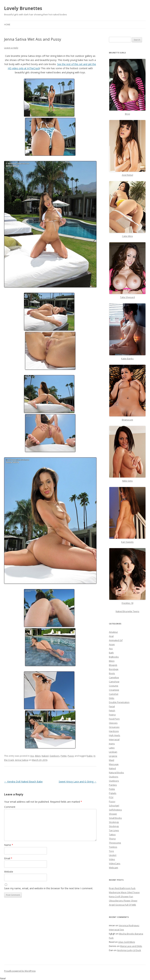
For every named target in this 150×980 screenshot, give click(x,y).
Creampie (114, 690)
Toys (111, 851)
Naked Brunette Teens (127, 611)
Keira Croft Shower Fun (121, 896)
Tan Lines (114, 830)
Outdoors (55, 756)
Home (7, 25)
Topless (113, 847)
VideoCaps (115, 863)
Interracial (114, 739)
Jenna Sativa (22, 760)
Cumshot (114, 694)
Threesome (115, 843)
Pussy (71, 756)
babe (90, 756)
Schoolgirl (114, 806)
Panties (113, 785)
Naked (45, 756)
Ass (32, 756)
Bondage (114, 669)
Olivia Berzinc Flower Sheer (123, 901)
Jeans (112, 744)
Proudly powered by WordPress (20, 971)
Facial (112, 706)
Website (9, 872)
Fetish (112, 711)
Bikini (38, 756)
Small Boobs (115, 818)
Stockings (114, 826)
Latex (112, 748)
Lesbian (113, 752)
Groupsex (114, 727)
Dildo (112, 698)
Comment (10, 807)
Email (8, 858)
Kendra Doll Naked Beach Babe (23, 782)
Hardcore (114, 731)
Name (9, 845)
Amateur (113, 632)
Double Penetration (119, 702)
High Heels (115, 735)
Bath (111, 653)
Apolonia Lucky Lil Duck (129, 950)
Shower (113, 814)
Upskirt (113, 855)
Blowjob (113, 665)
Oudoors (114, 777)
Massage (114, 764)
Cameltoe (114, 677)
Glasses (113, 723)
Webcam (113, 868)
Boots (112, 673)
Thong (112, 839)
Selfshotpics (115, 810)
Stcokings (114, 822)
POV (111, 797)
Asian (112, 644)
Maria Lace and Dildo (131, 946)
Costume (114, 686)
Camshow (114, 682)
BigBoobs (114, 657)
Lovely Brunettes (23, 8)
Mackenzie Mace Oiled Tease (124, 892)
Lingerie (113, 756)
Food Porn (114, 719)
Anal (111, 636)
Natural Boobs (116, 772)
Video (112, 859)
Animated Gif (116, 640)
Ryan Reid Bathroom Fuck (122, 888)
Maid (112, 760)
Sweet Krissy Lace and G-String (78, 782)
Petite (64, 756)
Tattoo (112, 834)
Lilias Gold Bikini (127, 942)
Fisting (112, 715)
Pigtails (113, 793)
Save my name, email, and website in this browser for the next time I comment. (49, 888)
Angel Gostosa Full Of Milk (122, 905)
